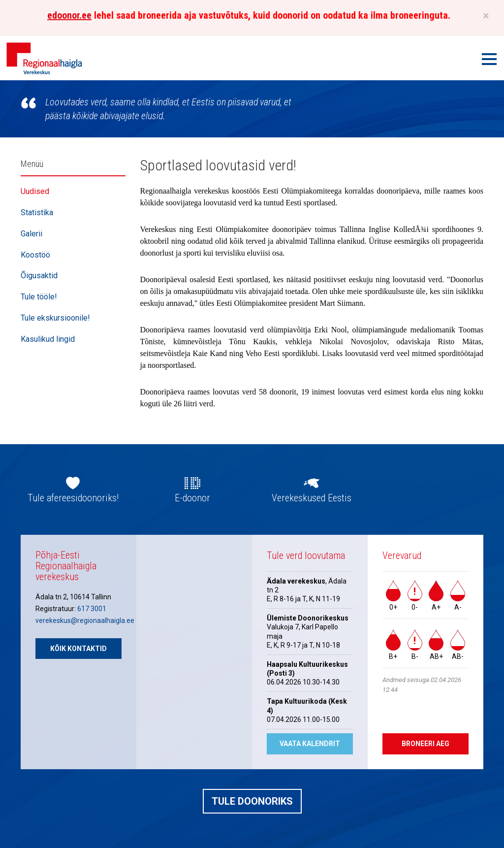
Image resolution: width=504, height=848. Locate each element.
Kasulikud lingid (48, 339)
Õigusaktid (39, 276)
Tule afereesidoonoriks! (73, 498)
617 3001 (92, 609)
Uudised (35, 191)
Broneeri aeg (425, 744)
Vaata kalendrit (310, 744)
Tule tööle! (39, 297)
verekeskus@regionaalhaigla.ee (85, 620)
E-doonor (192, 498)
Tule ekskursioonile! (55, 318)
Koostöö (35, 255)
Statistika (37, 212)
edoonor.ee (69, 15)
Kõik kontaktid (79, 649)
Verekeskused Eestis (312, 498)
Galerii (31, 234)
